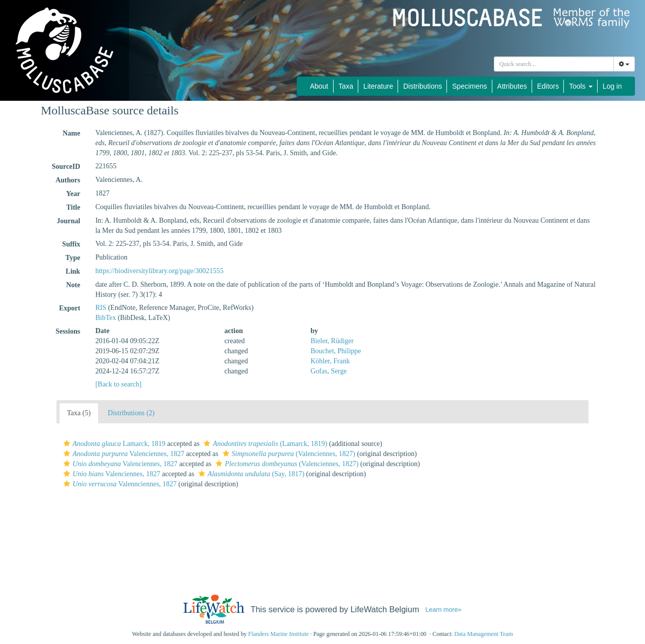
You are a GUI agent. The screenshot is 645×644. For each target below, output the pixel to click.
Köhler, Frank (330, 361)
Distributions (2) (131, 413)
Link (73, 271)
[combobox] (554, 64)
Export (70, 308)
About (319, 86)
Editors (548, 86)
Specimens (469, 86)
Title (73, 207)
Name (71, 133)
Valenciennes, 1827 (123, 454)
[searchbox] (554, 64)
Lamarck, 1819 (113, 444)
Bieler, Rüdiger (332, 341)
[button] (67, 443)
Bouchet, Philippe (336, 351)
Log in (612, 86)
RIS (101, 308)
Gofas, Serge (329, 371)
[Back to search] (118, 384)
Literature (378, 86)
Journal (68, 221)
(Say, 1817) (250, 474)
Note (73, 285)
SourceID (66, 167)
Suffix (71, 244)
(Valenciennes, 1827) (288, 454)
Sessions (68, 331)
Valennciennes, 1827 (119, 484)
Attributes (512, 86)
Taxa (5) (79, 413)
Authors (68, 180)
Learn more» (443, 610)
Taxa (346, 86)
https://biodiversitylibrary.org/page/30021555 (159, 271)
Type (73, 258)
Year (73, 194)
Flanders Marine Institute (279, 634)
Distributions (423, 86)
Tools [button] (581, 86)
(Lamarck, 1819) (264, 444)
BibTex (106, 318)
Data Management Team (483, 634)
